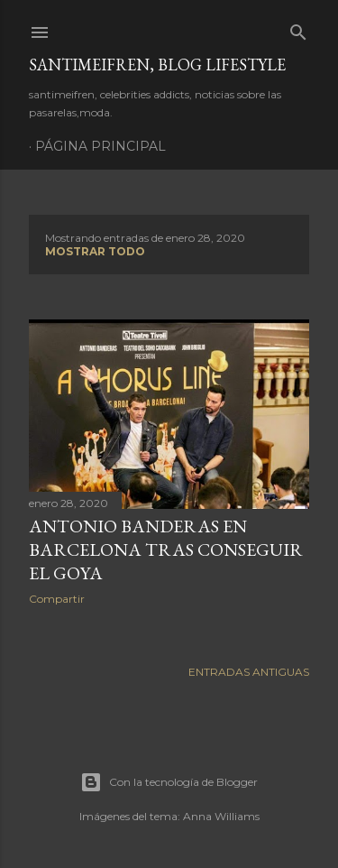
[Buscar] (298, 28)
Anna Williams (221, 816)
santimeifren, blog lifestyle (157, 65)
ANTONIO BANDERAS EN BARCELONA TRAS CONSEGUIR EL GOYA (166, 549)
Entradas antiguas (249, 672)
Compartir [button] (57, 599)
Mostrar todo (95, 251)
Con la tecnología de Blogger (169, 782)
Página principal (100, 146)
